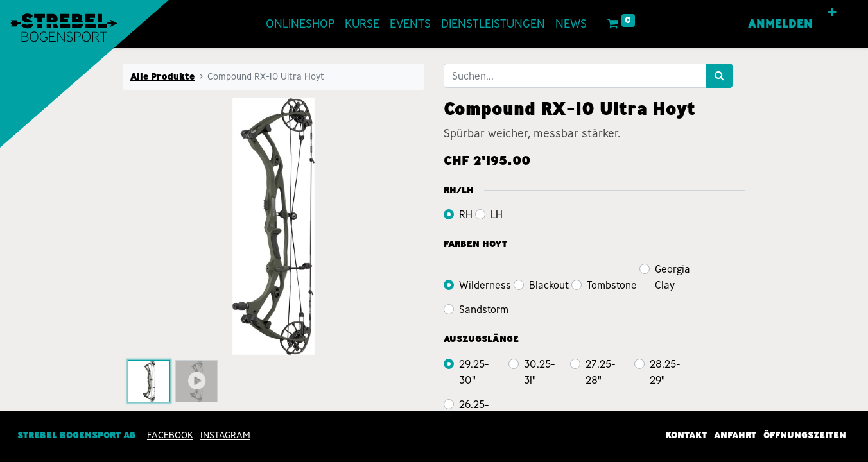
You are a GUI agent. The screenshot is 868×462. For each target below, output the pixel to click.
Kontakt (686, 435)
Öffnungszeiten (805, 435)
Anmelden (780, 24)
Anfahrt (735, 435)
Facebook (170, 435)
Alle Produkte (162, 76)
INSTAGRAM (225, 435)
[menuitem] (301, 24)
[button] (832, 13)
